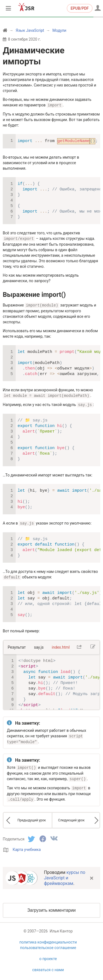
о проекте (48, 955)
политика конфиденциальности (48, 939)
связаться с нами (48, 966)
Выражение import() (34, 294)
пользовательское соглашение (48, 944)
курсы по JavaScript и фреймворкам (65, 874)
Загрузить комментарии (51, 907)
